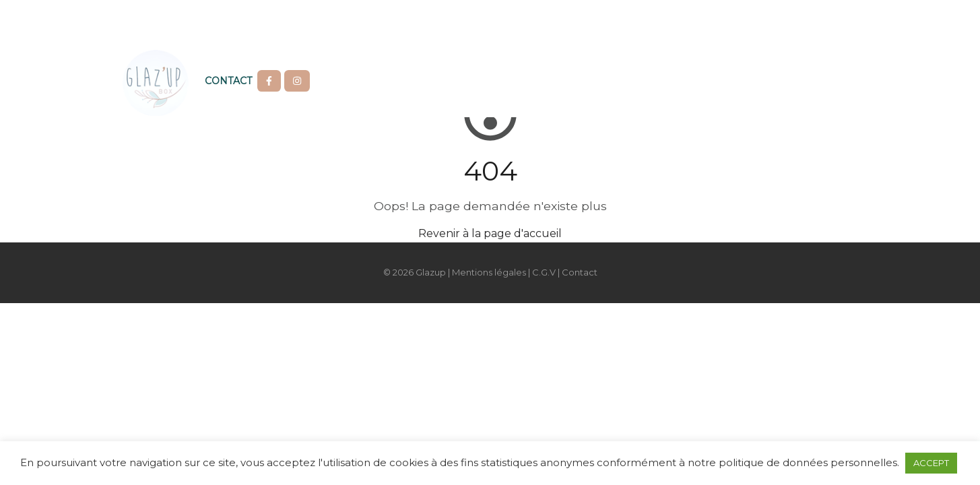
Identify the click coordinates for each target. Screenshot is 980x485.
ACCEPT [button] (931, 463)
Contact (228, 81)
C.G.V (544, 272)
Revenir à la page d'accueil (490, 233)
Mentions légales (489, 272)
